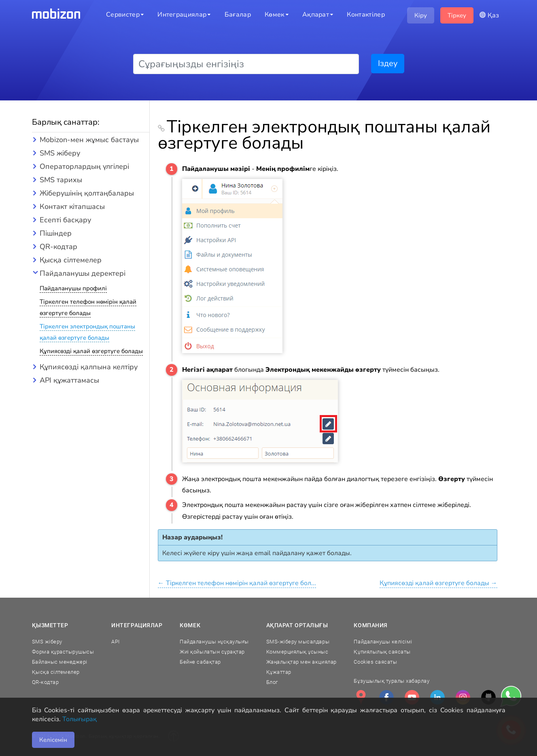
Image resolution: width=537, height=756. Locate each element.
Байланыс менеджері (60, 662)
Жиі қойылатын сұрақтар (212, 652)
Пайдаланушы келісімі (383, 642)
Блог (272, 682)
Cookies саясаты (375, 662)
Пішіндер (56, 233)
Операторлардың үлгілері (84, 166)
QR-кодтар (58, 247)
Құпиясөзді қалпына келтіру (89, 367)
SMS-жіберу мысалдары (298, 642)
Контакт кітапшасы (72, 207)
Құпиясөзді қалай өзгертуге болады (91, 351)
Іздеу (388, 63)
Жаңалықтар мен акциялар (301, 662)
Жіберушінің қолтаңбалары (87, 193)
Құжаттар (279, 672)
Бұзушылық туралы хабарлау (392, 681)
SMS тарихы (61, 180)
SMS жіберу (60, 153)
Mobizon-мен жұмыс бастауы (89, 140)
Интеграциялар (137, 625)
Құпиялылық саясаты (382, 652)
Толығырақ (80, 719)
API (116, 642)
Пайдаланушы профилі (73, 288)
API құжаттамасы (69, 380)
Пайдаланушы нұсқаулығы (214, 642)
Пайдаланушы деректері (83, 273)
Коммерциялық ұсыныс (297, 652)
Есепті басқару (65, 220)
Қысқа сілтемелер (71, 260)
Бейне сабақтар (200, 662)
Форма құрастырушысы (63, 652)
